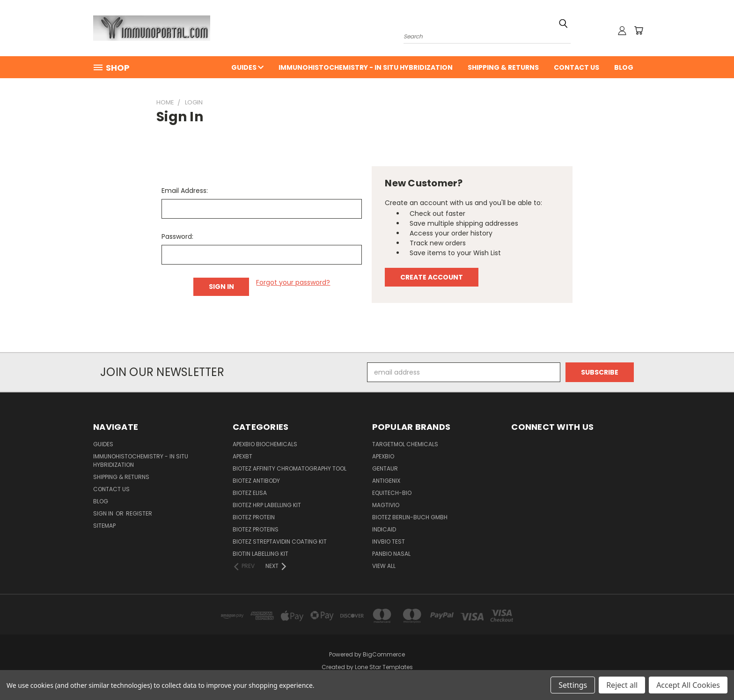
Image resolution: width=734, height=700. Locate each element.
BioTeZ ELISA (250, 493)
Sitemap (104, 526)
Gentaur (385, 468)
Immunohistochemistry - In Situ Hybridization (366, 67)
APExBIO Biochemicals (265, 444)
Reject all (622, 685)
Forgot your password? (293, 282)
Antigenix (386, 481)
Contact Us (576, 67)
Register (139, 513)
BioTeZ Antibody (256, 481)
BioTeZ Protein (254, 517)
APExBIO (383, 456)
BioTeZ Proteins (256, 529)
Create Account (432, 277)
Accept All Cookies (688, 685)
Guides (247, 67)
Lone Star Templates (384, 667)
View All (384, 566)
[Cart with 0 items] (639, 30)
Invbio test (389, 542)
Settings (573, 685)
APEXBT (242, 456)
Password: (177, 236)
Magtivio (386, 505)
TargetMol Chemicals (405, 444)
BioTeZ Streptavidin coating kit (280, 542)
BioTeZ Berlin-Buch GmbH (410, 517)
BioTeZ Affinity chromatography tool (290, 468)
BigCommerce (384, 654)
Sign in (104, 513)
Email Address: (185, 191)
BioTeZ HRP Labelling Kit (267, 505)
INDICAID (384, 529)
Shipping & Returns (503, 67)
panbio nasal (391, 554)
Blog (624, 67)
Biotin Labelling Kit (261, 554)
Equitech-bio (392, 493)
